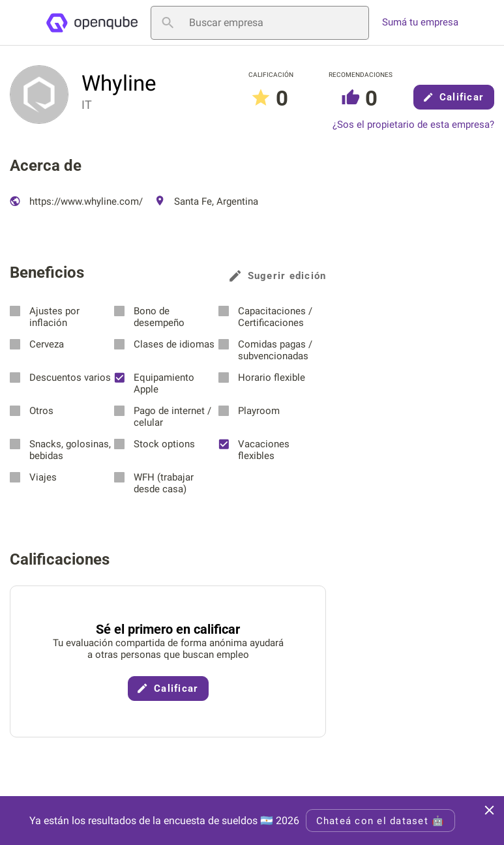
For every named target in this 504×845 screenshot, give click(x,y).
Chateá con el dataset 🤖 (381, 821)
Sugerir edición (278, 276)
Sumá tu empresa (420, 22)
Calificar (454, 97)
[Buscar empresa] (260, 23)
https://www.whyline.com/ (76, 201)
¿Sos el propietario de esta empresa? (413, 125)
